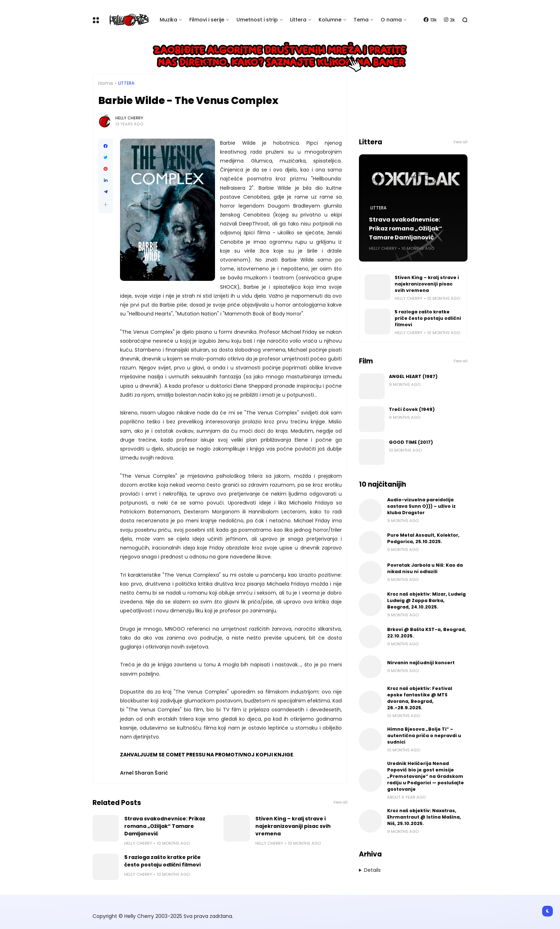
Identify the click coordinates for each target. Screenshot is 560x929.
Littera (298, 20)
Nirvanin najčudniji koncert (421, 663)
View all (340, 802)
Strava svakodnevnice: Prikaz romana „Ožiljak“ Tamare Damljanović (165, 826)
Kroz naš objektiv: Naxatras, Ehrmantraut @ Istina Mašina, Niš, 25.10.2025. (424, 817)
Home (106, 83)
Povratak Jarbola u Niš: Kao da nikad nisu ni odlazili (425, 568)
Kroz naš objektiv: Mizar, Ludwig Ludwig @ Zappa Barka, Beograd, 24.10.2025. (426, 600)
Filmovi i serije (207, 20)
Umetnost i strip (257, 20)
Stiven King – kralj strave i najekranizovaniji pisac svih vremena (293, 826)
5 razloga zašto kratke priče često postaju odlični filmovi (162, 861)
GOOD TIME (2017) (411, 442)
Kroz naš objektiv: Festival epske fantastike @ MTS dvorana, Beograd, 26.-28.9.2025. (420, 698)
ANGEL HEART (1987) (413, 376)
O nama (391, 20)
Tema (361, 20)
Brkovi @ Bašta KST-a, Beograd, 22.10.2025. (427, 633)
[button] (106, 205)
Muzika (168, 20)
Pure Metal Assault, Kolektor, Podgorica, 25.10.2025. (423, 538)
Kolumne (330, 20)
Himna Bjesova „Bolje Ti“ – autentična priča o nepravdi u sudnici (424, 736)
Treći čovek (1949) (412, 409)
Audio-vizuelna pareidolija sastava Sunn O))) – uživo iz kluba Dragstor (421, 506)
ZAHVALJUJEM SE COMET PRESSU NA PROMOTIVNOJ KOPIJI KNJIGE (207, 755)
